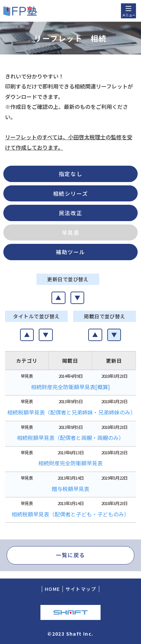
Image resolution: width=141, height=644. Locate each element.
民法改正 (70, 213)
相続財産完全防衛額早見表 (70, 463)
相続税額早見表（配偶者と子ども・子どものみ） (70, 514)
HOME (52, 589)
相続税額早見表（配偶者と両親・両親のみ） (70, 438)
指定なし (70, 174)
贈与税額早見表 (70, 489)
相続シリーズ (71, 193)
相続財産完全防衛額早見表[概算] (70, 387)
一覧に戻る (70, 555)
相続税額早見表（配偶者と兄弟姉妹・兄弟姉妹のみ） (72, 412)
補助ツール (70, 252)
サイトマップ (81, 589)
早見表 (71, 232)
